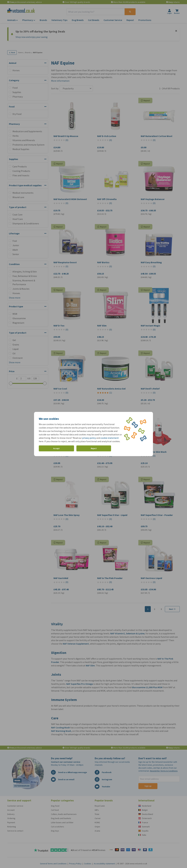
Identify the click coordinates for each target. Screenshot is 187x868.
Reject (94, 448)
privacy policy (89, 438)
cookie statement (110, 438)
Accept (56, 448)
